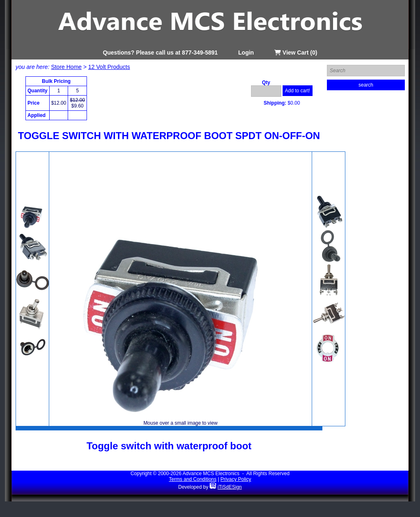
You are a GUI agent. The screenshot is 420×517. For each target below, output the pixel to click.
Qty (266, 82)
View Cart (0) (296, 53)
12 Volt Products (109, 67)
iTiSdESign (230, 487)
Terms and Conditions (193, 479)
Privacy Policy (236, 479)
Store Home (66, 67)
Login (246, 53)
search (366, 85)
